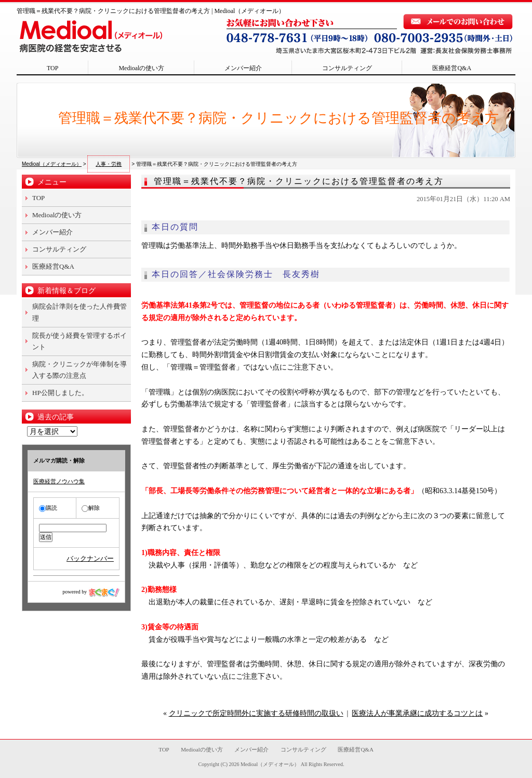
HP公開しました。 (60, 393)
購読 (48, 508)
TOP (52, 68)
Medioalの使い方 (141, 68)
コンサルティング (347, 68)
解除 (91, 508)
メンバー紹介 (243, 68)
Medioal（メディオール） (270, 764)
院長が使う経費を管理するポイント (79, 341)
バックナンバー (90, 558)
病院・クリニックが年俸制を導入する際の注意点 (79, 370)
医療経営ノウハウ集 (59, 481)
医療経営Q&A (452, 68)
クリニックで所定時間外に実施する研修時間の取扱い (256, 713)
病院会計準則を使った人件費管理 (79, 312)
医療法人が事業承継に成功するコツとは (417, 713)
